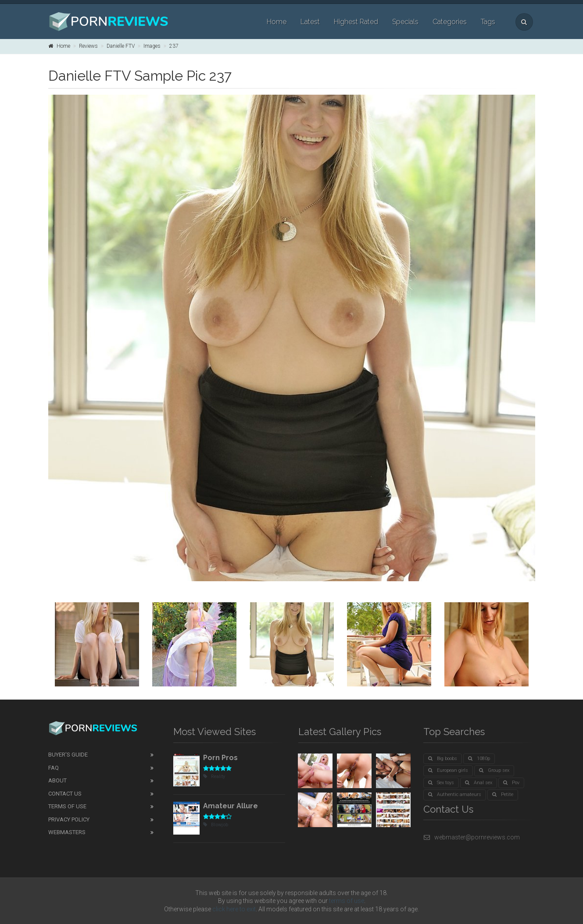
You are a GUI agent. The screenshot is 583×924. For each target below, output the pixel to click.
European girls (448, 770)
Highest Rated (356, 22)
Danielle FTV (121, 46)
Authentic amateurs (455, 794)
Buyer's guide (68, 755)
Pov (511, 783)
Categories (450, 22)
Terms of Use (67, 806)
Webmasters (67, 832)
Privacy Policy (69, 819)
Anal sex (479, 783)
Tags (488, 22)
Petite (503, 794)
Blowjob (216, 825)
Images (152, 46)
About (57, 780)
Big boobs (443, 759)
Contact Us (65, 794)
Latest (310, 22)
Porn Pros (220, 758)
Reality (214, 777)
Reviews (88, 46)
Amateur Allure (231, 806)
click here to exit (234, 909)
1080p (479, 759)
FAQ (54, 768)
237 (174, 46)
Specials (405, 22)
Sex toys (441, 783)
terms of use (347, 901)
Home (277, 22)
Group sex (494, 770)
